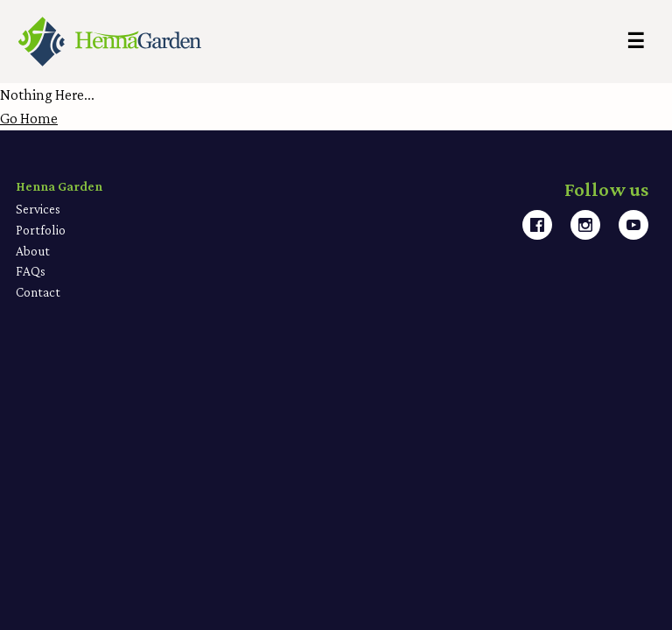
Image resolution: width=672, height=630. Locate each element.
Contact (38, 292)
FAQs (31, 271)
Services (38, 209)
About (33, 251)
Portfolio (41, 230)
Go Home (29, 118)
